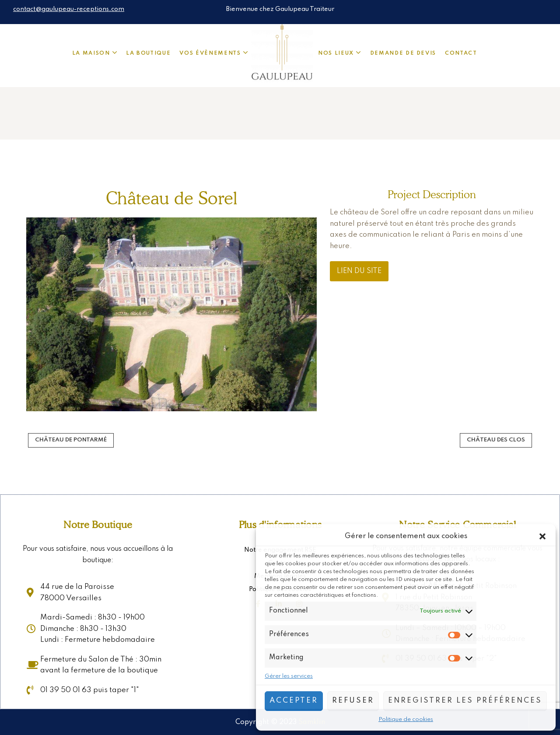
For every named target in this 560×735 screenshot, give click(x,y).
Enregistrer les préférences (465, 701)
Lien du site (359, 271)
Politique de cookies (406, 719)
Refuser (353, 701)
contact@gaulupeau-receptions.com (69, 9)
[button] (542, 536)
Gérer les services (289, 676)
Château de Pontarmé (71, 440)
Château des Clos (496, 440)
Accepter (294, 701)
